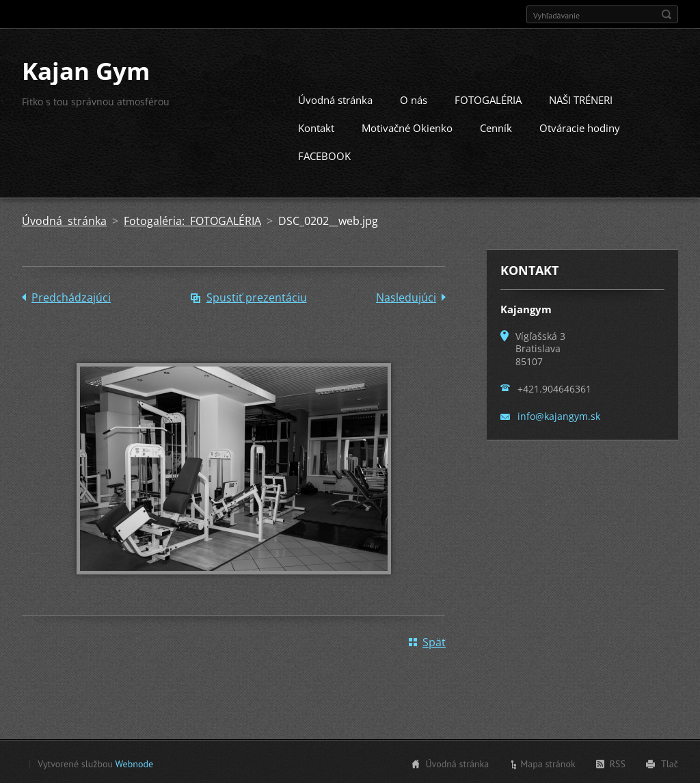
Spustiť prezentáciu (257, 296)
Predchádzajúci (71, 296)
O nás (414, 98)
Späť (434, 641)
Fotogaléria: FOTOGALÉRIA (192, 220)
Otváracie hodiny (580, 127)
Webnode (134, 762)
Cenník (496, 127)
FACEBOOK (324, 155)
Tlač (670, 762)
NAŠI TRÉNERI (581, 98)
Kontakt (316, 127)
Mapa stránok (548, 762)
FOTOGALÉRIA (488, 98)
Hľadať (667, 14)
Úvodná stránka (335, 98)
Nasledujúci (406, 296)
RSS (618, 762)
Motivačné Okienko (407, 127)
